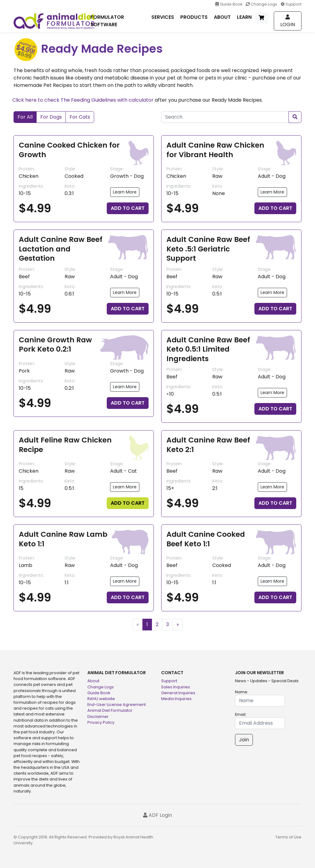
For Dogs (51, 117)
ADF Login (157, 815)
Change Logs (262, 4)
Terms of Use (288, 837)
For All (25, 117)
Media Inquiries (176, 699)
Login (288, 21)
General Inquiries (178, 693)
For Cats (80, 117)
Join (244, 740)
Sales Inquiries (176, 687)
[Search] (225, 117)
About (93, 681)
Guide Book (229, 4)
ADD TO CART (128, 208)
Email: (241, 714)
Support (291, 4)
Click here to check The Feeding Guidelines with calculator (83, 100)
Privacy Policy (101, 722)
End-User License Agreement (117, 705)
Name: (242, 692)
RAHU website (101, 699)
